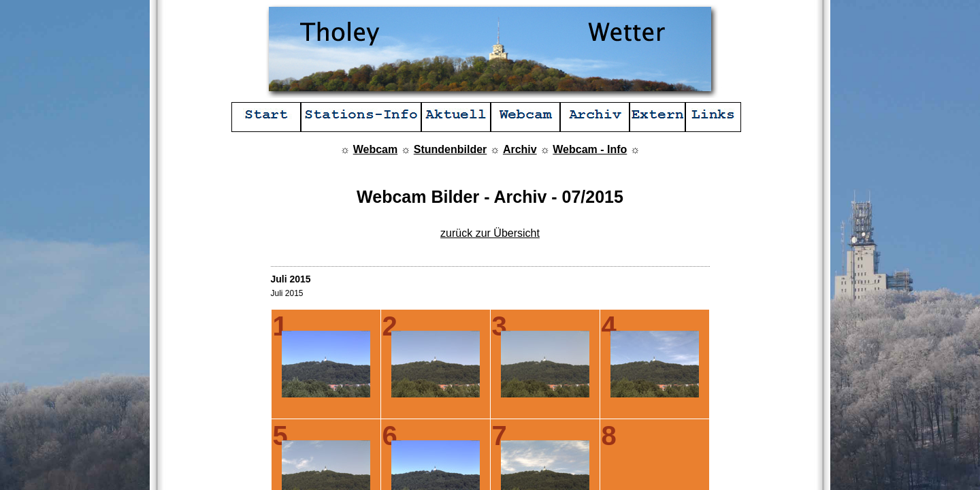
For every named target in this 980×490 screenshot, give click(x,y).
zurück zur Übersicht (490, 233)
